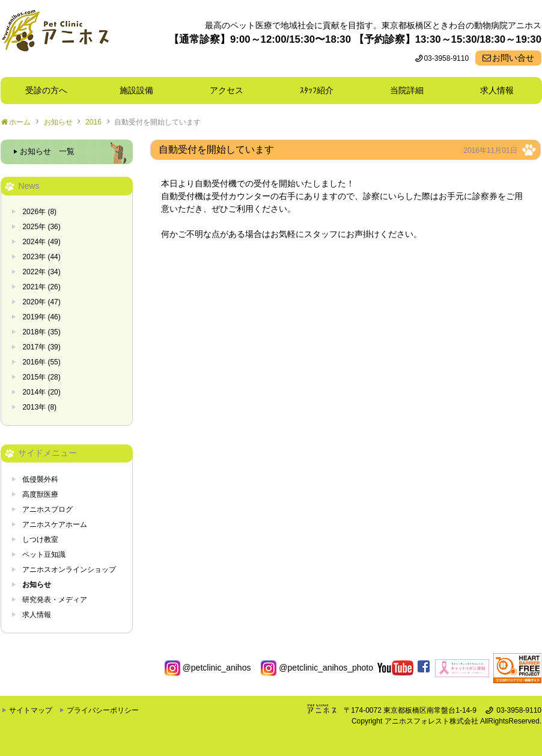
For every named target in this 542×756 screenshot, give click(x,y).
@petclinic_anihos (208, 668)
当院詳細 (407, 90)
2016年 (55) (41, 362)
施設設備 (141, 90)
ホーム (20, 122)
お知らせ (58, 122)
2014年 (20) (41, 392)
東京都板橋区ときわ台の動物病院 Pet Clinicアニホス (55, 38)
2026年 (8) (39, 212)
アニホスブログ (47, 509)
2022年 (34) (41, 272)
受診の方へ (46, 90)
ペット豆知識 (44, 555)
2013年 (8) (39, 407)
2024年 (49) (41, 242)
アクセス (227, 90)
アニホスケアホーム (55, 524)
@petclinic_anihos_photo (317, 668)
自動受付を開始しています (157, 122)
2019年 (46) (41, 317)
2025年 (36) (41, 227)
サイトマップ (31, 710)
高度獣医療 (40, 494)
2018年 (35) (41, 332)
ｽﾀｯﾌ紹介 (321, 90)
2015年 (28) (41, 377)
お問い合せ (513, 58)
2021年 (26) (41, 287)
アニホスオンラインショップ (69, 570)
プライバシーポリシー (103, 710)
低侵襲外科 (40, 479)
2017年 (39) (41, 347)
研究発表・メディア (55, 600)
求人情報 (497, 90)
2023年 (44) (41, 257)
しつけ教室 (40, 539)
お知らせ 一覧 (47, 152)
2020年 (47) (41, 302)
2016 (93, 122)
